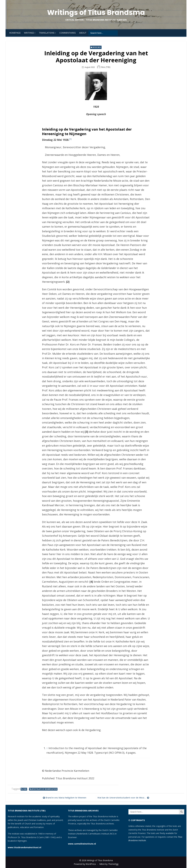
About (83, 33)
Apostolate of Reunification (44, 789)
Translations (47, 33)
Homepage (15, 33)
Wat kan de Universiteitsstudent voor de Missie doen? (123, 798)
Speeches (97, 47)
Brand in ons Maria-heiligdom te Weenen (66, 798)
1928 (25, 789)
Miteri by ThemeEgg (109, 864)
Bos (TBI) (106, 67)
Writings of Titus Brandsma (96, 12)
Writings (29, 33)
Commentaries (68, 33)
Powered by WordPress (85, 864)
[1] (70, 139)
